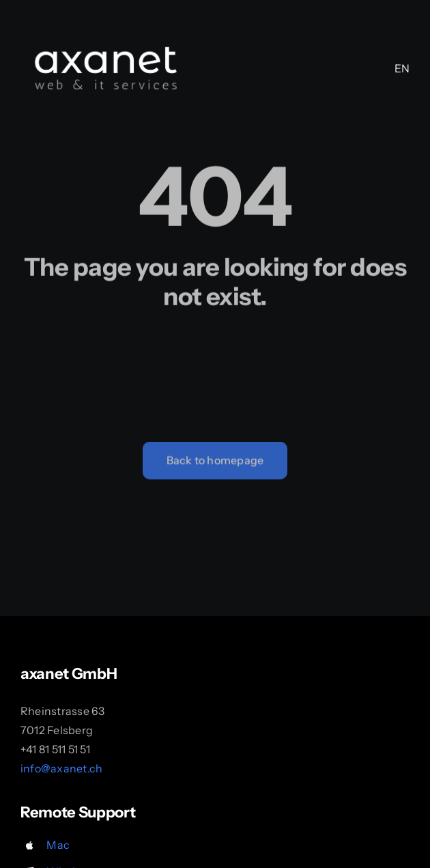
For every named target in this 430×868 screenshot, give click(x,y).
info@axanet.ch (61, 768)
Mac (58, 845)
